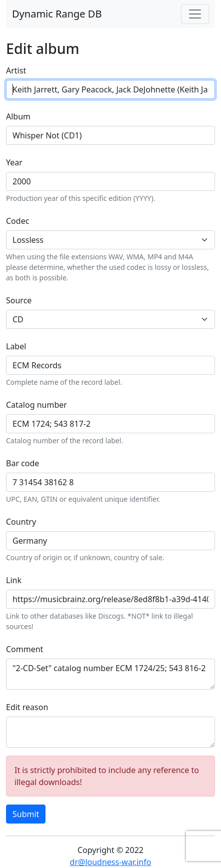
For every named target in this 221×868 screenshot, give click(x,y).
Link (14, 580)
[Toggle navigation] (195, 14)
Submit (26, 814)
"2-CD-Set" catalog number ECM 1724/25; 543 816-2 (110, 674)
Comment (24, 649)
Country (21, 522)
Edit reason (27, 707)
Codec (17, 221)
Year (14, 162)
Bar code (22, 463)
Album (18, 116)
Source (19, 300)
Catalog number (36, 405)
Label (16, 346)
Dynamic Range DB (57, 14)
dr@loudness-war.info (111, 862)
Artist (16, 70)
